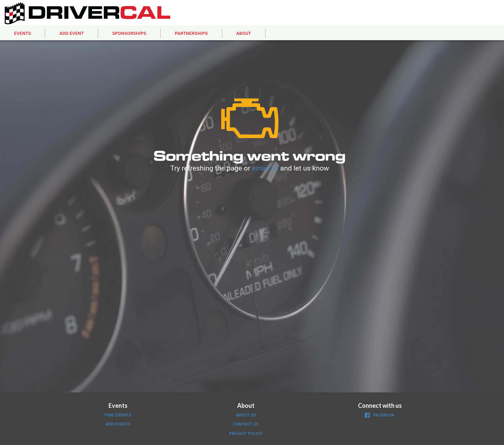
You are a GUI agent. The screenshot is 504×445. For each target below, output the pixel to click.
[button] (22, 34)
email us (265, 168)
